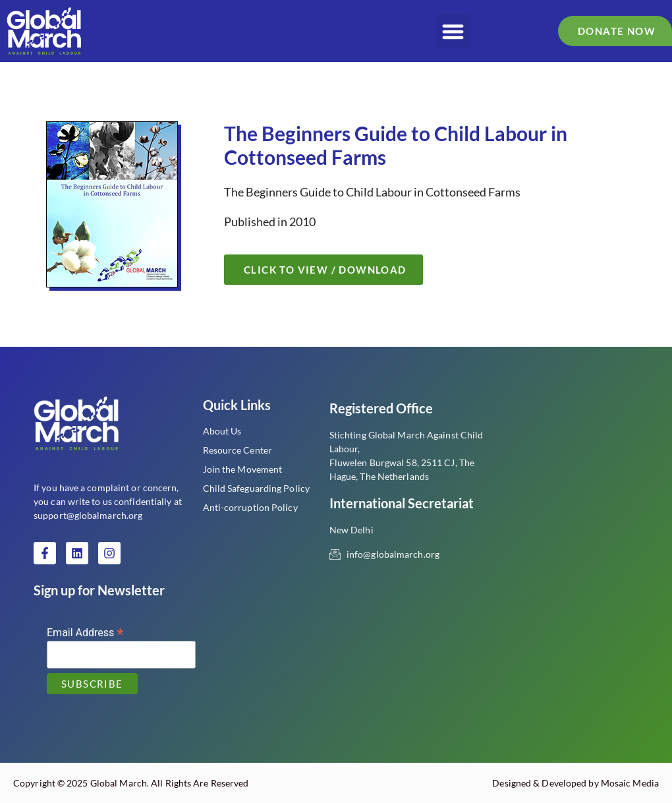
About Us (222, 431)
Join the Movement (243, 469)
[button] (454, 31)
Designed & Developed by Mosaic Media (575, 783)
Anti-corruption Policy (250, 507)
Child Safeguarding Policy (257, 488)
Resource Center (238, 450)
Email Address (85, 632)
